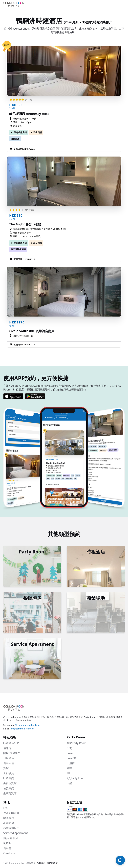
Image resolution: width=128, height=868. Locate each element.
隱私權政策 (52, 863)
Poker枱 (72, 758)
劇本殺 (7, 843)
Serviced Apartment (16, 833)
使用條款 (41, 863)
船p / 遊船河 (11, 838)
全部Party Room (77, 743)
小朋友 (71, 763)
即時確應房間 (20, 132)
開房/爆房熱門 (12, 753)
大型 (69, 783)
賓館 (6, 768)
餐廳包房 (9, 823)
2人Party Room (76, 778)
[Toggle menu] (121, 4)
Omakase (9, 853)
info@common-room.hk (22, 729)
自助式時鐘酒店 (18, 249)
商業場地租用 (11, 828)
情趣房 (7, 748)
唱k (69, 773)
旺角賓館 (9, 778)
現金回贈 (38, 132)
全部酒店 (9, 773)
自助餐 (7, 848)
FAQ (6, 808)
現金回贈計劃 (11, 813)
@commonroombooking (27, 725)
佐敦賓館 (9, 788)
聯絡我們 (9, 818)
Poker (70, 753)
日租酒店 (15, 139)
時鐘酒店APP (11, 743)
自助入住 (9, 763)
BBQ (69, 748)
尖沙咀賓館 (10, 783)
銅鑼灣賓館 (10, 793)
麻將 (69, 768)
